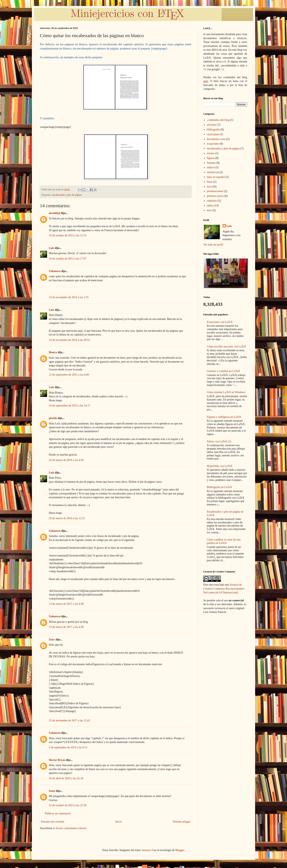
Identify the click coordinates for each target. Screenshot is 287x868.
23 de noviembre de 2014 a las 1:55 (69, 297)
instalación (213, 172)
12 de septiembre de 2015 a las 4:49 (69, 375)
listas (210, 182)
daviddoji (55, 213)
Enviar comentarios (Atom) (71, 828)
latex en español (216, 177)
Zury (52, 640)
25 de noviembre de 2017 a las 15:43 (69, 721)
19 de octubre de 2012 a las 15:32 (68, 235)
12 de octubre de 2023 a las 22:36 (68, 805)
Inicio (118, 822)
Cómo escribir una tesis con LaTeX (227, 347)
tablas (210, 206)
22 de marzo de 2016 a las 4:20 (66, 460)
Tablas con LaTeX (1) (219, 441)
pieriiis (53, 418)
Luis (51, 248)
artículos (212, 125)
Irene (52, 791)
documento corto (216, 139)
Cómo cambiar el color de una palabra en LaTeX (224, 541)
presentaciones (215, 191)
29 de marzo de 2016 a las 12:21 (67, 518)
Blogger (180, 850)
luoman (146, 850)
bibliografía (213, 130)
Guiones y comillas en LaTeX (224, 371)
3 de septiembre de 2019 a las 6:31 (68, 747)
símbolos (212, 201)
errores (211, 153)
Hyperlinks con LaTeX (220, 466)
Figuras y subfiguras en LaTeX (224, 417)
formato (211, 163)
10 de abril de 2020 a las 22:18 (66, 778)
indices (211, 167)
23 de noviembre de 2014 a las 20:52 (69, 340)
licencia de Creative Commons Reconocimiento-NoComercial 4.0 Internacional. (224, 589)
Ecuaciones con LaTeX (220, 322)
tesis (209, 210)
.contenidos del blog (218, 120)
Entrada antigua (182, 822)
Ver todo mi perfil (213, 245)
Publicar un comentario (58, 813)
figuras (211, 158)
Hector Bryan (57, 760)
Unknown (55, 271)
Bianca (53, 352)
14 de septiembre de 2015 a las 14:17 (70, 406)
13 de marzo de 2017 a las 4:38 (66, 604)
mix (209, 187)
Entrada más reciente (53, 822)
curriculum (213, 134)
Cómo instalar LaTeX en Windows (226, 392)
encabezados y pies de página (67, 195)
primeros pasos (215, 196)
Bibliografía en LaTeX (220, 487)
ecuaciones (213, 144)
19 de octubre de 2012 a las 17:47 (68, 259)
